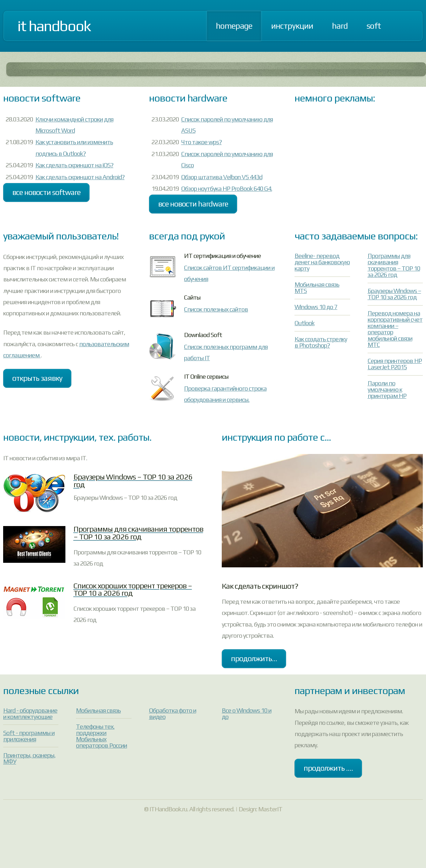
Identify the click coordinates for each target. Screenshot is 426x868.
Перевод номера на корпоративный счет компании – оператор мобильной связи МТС (395, 329)
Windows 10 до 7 (316, 307)
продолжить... (254, 659)
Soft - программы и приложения (29, 736)
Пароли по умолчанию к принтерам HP (387, 389)
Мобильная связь (98, 710)
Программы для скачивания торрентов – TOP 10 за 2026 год (394, 265)
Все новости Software (46, 192)
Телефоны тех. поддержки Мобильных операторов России (101, 736)
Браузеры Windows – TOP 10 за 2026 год (394, 294)
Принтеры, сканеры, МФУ (29, 758)
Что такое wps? (201, 142)
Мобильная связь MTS (317, 288)
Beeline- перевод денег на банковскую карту (322, 262)
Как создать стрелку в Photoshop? (321, 342)
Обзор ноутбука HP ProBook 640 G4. (227, 188)
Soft (374, 26)
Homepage (234, 26)
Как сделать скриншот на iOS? (74, 165)
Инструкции (292, 26)
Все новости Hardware (193, 204)
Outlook (304, 323)
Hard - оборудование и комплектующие (30, 713)
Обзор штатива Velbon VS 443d (222, 177)
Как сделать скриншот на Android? (80, 177)
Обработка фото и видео (173, 713)
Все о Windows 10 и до (247, 713)
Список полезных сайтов (216, 309)
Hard (340, 26)
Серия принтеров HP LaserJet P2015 (395, 364)
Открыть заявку (37, 378)
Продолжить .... (328, 768)
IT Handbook (54, 26)
